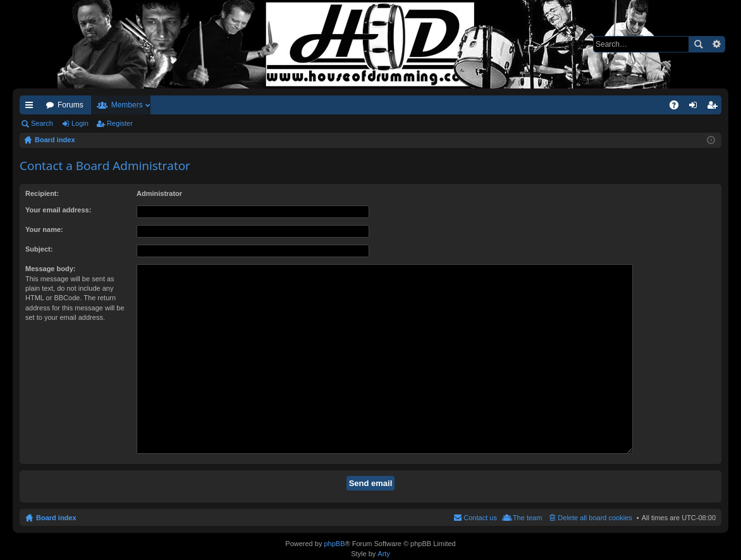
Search (698, 44)
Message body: (50, 269)
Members (127, 105)
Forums (70, 105)
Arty (384, 551)
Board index (56, 488)
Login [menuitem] (696, 107)
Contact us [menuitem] (480, 488)
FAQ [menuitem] (678, 107)
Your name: (44, 229)
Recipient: (42, 193)
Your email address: (58, 210)
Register (120, 123)
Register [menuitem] (715, 107)
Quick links (32, 107)
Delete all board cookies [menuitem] (595, 488)
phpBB (334, 542)
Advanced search (716, 44)
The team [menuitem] (527, 488)
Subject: (39, 249)
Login (80, 123)
